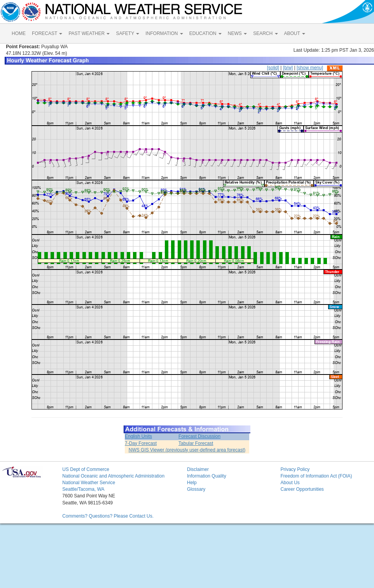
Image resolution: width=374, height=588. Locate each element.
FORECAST (47, 33)
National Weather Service (89, 483)
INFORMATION (164, 33)
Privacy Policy (295, 469)
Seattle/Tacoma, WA (83, 489)
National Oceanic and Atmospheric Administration (113, 476)
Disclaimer (198, 469)
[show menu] (310, 68)
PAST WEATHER (89, 33)
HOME (19, 33)
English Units (138, 436)
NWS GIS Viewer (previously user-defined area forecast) (187, 450)
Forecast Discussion (199, 436)
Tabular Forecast (196, 443)
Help (192, 483)
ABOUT (295, 33)
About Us (290, 483)
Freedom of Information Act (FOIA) (316, 476)
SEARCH (265, 33)
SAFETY (128, 33)
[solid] (273, 68)
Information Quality (207, 476)
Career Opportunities (302, 489)
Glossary (196, 489)
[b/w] (288, 68)
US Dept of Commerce (86, 469)
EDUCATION (205, 33)
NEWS (237, 33)
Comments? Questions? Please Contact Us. (108, 516)
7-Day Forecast (141, 443)
